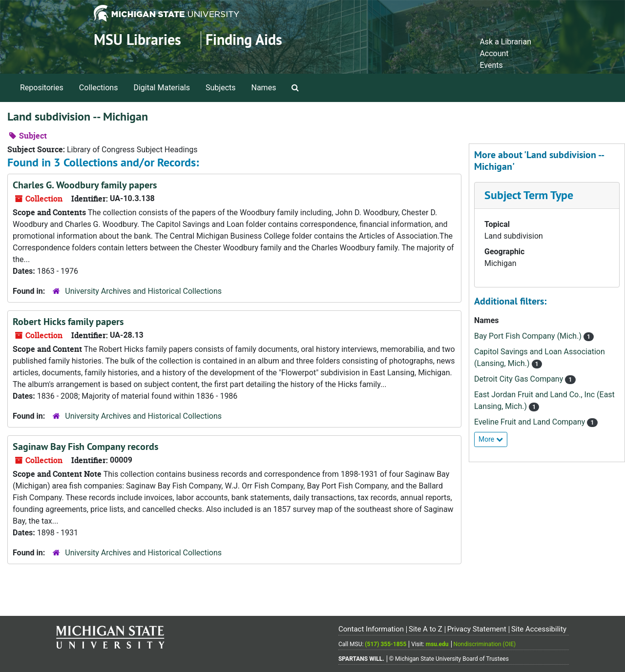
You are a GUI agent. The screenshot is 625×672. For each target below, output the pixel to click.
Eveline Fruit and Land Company (531, 422)
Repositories (42, 88)
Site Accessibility (539, 629)
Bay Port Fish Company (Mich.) (529, 336)
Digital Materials (162, 88)
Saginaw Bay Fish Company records (85, 447)
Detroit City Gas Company (520, 379)
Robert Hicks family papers (68, 322)
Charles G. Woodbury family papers (85, 185)
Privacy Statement (477, 629)
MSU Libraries (137, 40)
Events (491, 65)
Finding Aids (244, 40)
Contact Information (371, 629)
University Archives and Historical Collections (143, 291)
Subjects (220, 88)
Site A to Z (426, 629)
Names (264, 88)
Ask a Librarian (505, 42)
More (491, 439)
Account (494, 53)
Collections (99, 88)
